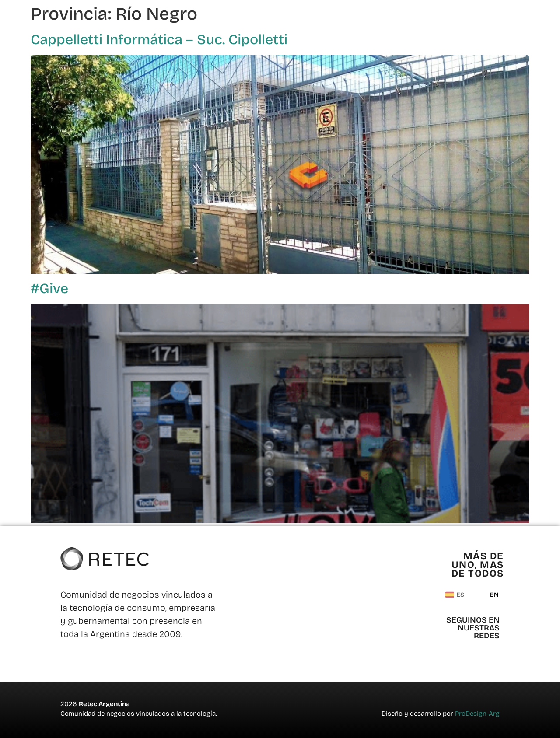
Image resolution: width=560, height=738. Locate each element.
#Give (49, 289)
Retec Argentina (104, 704)
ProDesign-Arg (477, 714)
